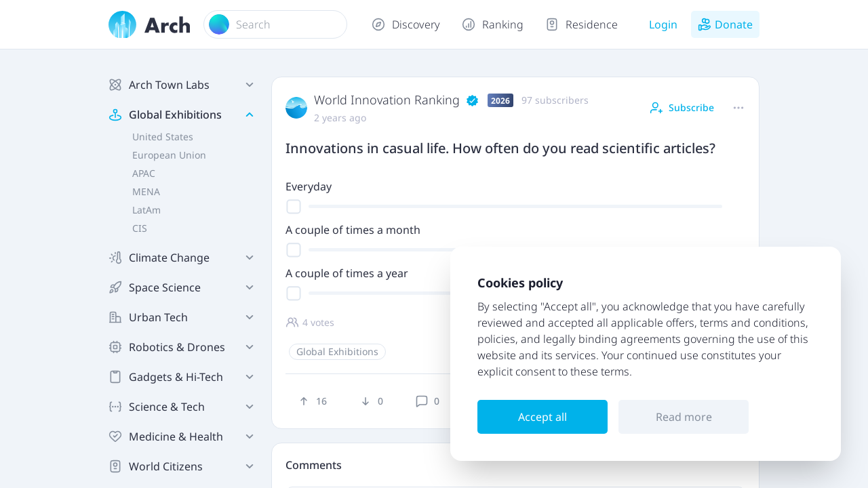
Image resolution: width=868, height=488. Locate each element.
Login (663, 24)
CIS (140, 228)
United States (163, 137)
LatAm (146, 210)
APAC (144, 173)
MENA (146, 191)
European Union (169, 155)
